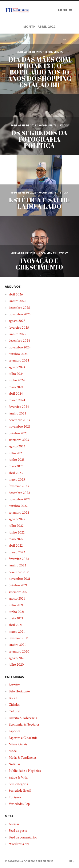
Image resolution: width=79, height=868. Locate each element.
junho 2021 (16, 612)
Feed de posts (18, 831)
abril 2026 (16, 294)
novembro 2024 (20, 347)
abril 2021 (15, 625)
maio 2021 (16, 618)
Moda (13, 751)
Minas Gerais (18, 744)
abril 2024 (16, 394)
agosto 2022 (17, 519)
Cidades (14, 705)
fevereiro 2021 (19, 638)
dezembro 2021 (19, 572)
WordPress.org (19, 844)
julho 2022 (16, 526)
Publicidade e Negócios (25, 771)
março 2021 (17, 632)
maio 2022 (16, 539)
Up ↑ (72, 861)
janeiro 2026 (17, 301)
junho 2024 (17, 380)
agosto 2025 (17, 321)
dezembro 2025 (19, 308)
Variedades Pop (19, 804)
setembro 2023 (19, 440)
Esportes (14, 731)
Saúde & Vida (18, 777)
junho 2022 (17, 532)
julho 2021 (16, 605)
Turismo (15, 797)
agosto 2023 (17, 446)
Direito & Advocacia (23, 718)
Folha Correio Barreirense (34, 861)
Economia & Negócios (24, 724)
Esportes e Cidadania (23, 738)
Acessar (14, 824)
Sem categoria (18, 784)
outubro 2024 (18, 354)
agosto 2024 (17, 367)
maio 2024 (16, 387)
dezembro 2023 (19, 420)
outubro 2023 (18, 433)
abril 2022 (16, 546)
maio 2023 (16, 466)
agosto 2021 (17, 599)
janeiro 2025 (17, 334)
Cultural (14, 711)
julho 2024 (16, 374)
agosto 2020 (17, 658)
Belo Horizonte (19, 691)
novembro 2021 (19, 579)
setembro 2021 (19, 592)
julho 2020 (16, 665)
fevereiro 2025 (19, 328)
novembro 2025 (20, 314)
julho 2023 (16, 453)
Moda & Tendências (23, 758)
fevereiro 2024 (19, 407)
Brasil (13, 698)
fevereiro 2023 (19, 486)
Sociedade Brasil (20, 791)
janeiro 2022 (17, 565)
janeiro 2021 (17, 645)
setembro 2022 (19, 513)
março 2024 (17, 400)
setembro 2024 (19, 360)
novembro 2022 (20, 499)
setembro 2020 (19, 651)
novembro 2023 (20, 427)
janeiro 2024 (17, 413)
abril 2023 (16, 473)
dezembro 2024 (19, 341)
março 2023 (17, 479)
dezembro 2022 (19, 493)
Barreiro (14, 685)
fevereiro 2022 (19, 559)
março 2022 (17, 552)
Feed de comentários (23, 837)
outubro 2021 (18, 585)
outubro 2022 (18, 506)
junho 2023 (17, 460)
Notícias (14, 764)
